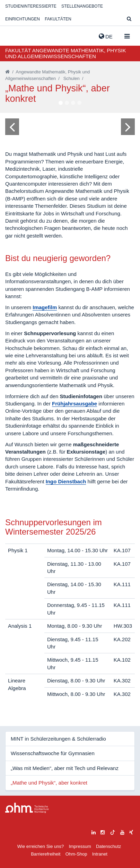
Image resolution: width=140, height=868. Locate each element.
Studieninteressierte (31, 6)
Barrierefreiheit (46, 854)
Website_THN (16, 35)
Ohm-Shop (76, 854)
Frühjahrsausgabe (75, 404)
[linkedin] (94, 831)
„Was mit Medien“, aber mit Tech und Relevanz (65, 768)
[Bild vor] (128, 127)
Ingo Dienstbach (66, 481)
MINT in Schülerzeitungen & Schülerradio (58, 739)
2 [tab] (67, 103)
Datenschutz (108, 846)
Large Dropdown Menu (27, 808)
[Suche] (129, 19)
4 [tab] (79, 103)
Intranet (100, 854)
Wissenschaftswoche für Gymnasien (53, 753)
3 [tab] (73, 103)
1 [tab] (61, 103)
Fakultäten (58, 19)
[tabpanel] (70, 126)
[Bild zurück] (12, 127)
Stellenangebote (82, 6)
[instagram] (103, 831)
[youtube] (122, 831)
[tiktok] (113, 831)
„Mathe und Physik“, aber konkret (49, 783)
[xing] (131, 831)
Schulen (72, 78)
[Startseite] (7, 72)
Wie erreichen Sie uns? (41, 846)
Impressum (80, 846)
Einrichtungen (23, 19)
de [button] (106, 36)
